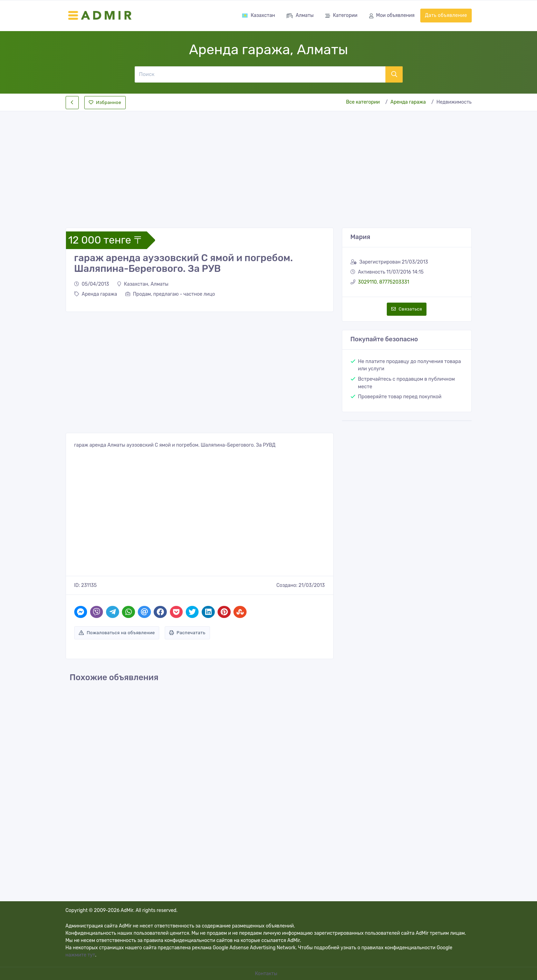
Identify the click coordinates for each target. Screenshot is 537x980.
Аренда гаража (408, 102)
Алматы (300, 16)
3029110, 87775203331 (384, 282)
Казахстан (258, 15)
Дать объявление (446, 15)
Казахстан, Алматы (143, 284)
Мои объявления (392, 16)
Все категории (363, 102)
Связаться (407, 309)
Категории (341, 16)
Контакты (267, 974)
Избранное (105, 102)
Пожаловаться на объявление (117, 633)
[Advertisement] (269, 164)
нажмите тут (80, 955)
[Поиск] (260, 74)
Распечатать (187, 633)
